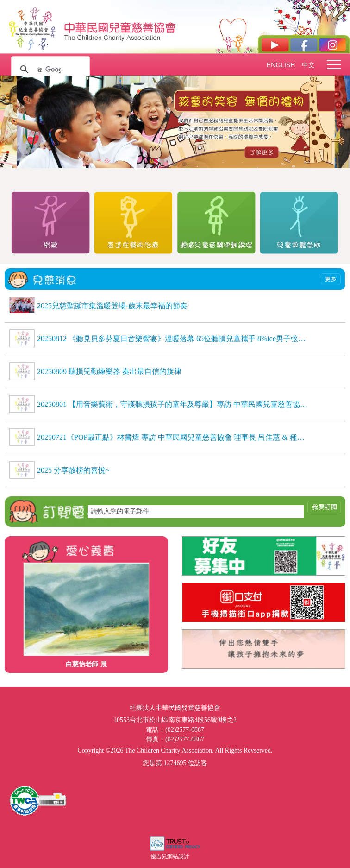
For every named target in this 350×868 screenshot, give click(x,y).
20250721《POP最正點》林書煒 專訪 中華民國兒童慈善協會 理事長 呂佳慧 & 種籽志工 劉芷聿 (173, 437)
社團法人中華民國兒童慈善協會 (120, 27)
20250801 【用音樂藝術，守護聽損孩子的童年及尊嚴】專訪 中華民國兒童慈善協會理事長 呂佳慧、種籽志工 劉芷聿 (173, 404)
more (331, 279)
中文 (308, 65)
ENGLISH (281, 65)
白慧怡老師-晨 (86, 664)
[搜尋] (49, 70)
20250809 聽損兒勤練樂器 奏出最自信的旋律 (109, 371)
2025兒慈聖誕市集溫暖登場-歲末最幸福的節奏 (112, 306)
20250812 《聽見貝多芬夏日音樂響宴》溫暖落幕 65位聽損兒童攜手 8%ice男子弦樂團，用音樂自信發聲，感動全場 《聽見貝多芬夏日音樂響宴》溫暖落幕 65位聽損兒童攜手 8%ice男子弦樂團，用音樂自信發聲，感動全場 (173, 339)
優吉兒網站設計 (170, 856)
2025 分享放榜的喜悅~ (73, 470)
